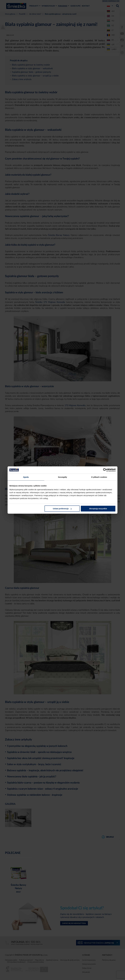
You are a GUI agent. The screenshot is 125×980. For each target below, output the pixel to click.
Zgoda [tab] (26, 477)
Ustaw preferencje (62, 509)
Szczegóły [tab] (62, 477)
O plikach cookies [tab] (99, 477)
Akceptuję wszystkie (98, 509)
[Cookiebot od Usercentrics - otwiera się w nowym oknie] (105, 470)
